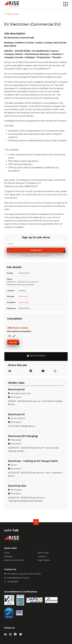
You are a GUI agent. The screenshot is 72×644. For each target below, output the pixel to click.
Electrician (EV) (17, 486)
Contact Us (42, 556)
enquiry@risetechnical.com (18, 578)
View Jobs (13, 342)
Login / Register (44, 560)
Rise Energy (24, 302)
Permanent (23, 296)
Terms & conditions (43, 256)
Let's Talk (11, 530)
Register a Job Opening (14, 560)
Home (7, 553)
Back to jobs (13, 14)
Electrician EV (16, 390)
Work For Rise (43, 553)
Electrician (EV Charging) (23, 436)
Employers (9, 556)
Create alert (36, 250)
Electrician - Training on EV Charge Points (33, 461)
